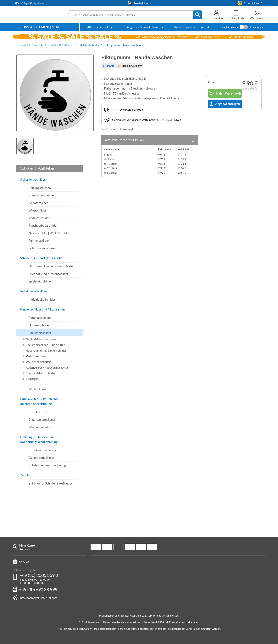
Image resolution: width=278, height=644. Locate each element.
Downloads (127, 129)
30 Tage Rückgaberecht (34, 3)
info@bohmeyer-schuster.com (38, 598)
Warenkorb (257, 18)
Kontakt (206, 27)
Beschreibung (110, 129)
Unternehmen (183, 27)
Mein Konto (27, 545)
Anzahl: (212, 82)
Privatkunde (257, 27)
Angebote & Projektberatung (145, 27)
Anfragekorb (236, 18)
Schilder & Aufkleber (37, 168)
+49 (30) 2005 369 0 (39, 575)
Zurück (24, 45)
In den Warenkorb (225, 93)
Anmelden (26, 549)
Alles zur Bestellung (100, 27)
